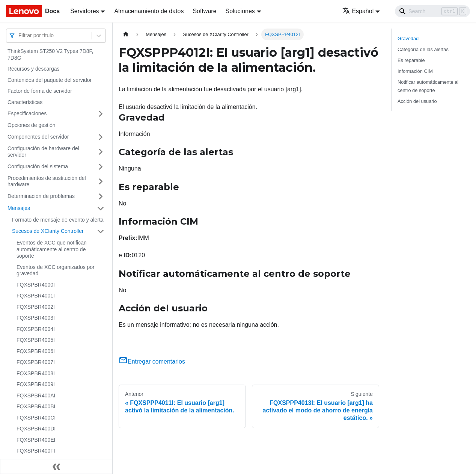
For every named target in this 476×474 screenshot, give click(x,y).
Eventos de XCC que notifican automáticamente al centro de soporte (52, 249)
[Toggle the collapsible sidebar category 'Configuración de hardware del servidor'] (101, 152)
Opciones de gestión (32, 125)
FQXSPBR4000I (36, 285)
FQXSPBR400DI (36, 429)
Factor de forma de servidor (40, 91)
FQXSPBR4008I (36, 373)
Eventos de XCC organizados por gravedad (56, 270)
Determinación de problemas (41, 196)
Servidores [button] (84, 11)
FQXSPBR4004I (36, 329)
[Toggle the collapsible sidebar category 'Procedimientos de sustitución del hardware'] (101, 182)
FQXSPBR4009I (36, 384)
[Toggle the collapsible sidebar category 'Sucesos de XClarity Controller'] (101, 231)
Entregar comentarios (152, 362)
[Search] (432, 11)
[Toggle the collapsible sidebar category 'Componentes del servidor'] (101, 137)
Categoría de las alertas (423, 49)
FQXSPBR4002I (36, 307)
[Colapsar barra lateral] (56, 466)
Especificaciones (27, 113)
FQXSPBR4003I (36, 318)
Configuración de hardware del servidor (43, 152)
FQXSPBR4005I (36, 340)
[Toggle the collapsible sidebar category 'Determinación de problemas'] (101, 196)
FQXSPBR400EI (36, 440)
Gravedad (408, 38)
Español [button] (358, 11)
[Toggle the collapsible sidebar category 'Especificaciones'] (101, 114)
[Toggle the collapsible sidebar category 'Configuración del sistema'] (101, 167)
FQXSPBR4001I (36, 296)
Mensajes (19, 208)
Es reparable (411, 60)
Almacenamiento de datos (149, 11)
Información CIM (415, 71)
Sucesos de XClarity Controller (48, 231)
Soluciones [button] (240, 11)
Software (204, 11)
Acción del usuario (417, 101)
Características (25, 102)
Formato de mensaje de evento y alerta (58, 220)
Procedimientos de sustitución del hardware (47, 181)
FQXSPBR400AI (36, 396)
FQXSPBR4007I (36, 362)
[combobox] (19, 35)
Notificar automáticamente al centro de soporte (428, 86)
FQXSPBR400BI (36, 406)
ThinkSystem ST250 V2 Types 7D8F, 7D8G (50, 54)
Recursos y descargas (34, 69)
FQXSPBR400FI (36, 451)
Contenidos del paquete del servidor (50, 80)
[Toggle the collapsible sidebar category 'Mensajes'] (101, 208)
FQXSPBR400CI (36, 418)
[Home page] (126, 34)
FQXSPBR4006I (36, 351)
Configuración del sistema (38, 166)
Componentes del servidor (38, 137)
